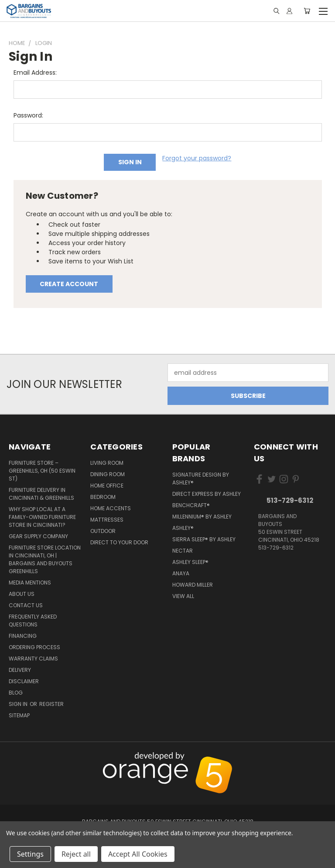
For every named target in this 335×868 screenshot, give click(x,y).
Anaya (181, 573)
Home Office (107, 486)
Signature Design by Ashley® (201, 479)
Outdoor (103, 531)
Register (51, 704)
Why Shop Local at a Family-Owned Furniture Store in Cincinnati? (42, 517)
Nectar (183, 551)
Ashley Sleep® (190, 562)
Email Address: (35, 73)
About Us (22, 594)
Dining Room (108, 474)
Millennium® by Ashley (202, 517)
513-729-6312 (290, 500)
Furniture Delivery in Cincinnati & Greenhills (41, 494)
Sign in (19, 704)
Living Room (107, 463)
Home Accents (111, 508)
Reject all (76, 854)
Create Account (69, 284)
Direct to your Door (119, 542)
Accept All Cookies (138, 854)
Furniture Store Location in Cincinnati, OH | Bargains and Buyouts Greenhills (45, 559)
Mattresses (107, 520)
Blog (16, 693)
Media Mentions (30, 583)
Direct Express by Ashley (207, 494)
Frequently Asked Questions (33, 621)
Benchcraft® (191, 505)
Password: (28, 115)
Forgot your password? (197, 158)
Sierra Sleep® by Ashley (204, 539)
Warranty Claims (33, 659)
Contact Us (26, 605)
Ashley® (183, 528)
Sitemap (19, 715)
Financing (23, 636)
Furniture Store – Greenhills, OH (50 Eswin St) (42, 471)
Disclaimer (24, 681)
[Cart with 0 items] (307, 11)
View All (183, 596)
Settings (30, 854)
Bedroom (103, 497)
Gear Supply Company (38, 536)
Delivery (20, 670)
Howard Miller (193, 585)
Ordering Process (34, 647)
